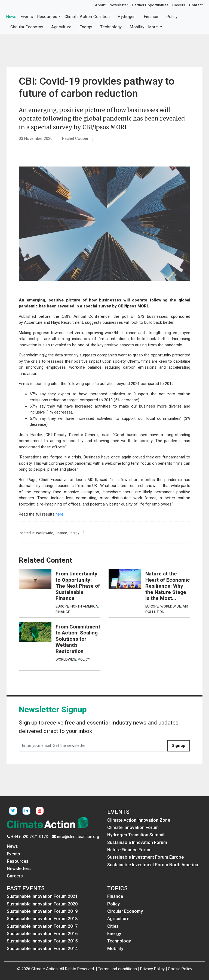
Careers (179, 5)
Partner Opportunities (150, 5)
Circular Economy (27, 27)
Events (27, 17)
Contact (196, 5)
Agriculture (61, 27)
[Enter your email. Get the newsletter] (93, 746)
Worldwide (44, 533)
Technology (111, 27)
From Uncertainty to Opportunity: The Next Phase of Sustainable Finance (78, 586)
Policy (172, 17)
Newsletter (119, 5)
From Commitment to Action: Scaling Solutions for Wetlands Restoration (78, 639)
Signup (179, 745)
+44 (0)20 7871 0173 (30, 837)
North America (84, 606)
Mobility (137, 27)
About (100, 5)
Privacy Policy (152, 969)
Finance (151, 17)
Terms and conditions (117, 969)
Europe (62, 606)
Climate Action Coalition (87, 17)
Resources (47, 17)
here (59, 514)
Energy (86, 27)
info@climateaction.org (78, 837)
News (11, 17)
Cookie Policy (180, 969)
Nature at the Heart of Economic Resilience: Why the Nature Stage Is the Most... (168, 586)
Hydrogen (127, 17)
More (154, 27)
